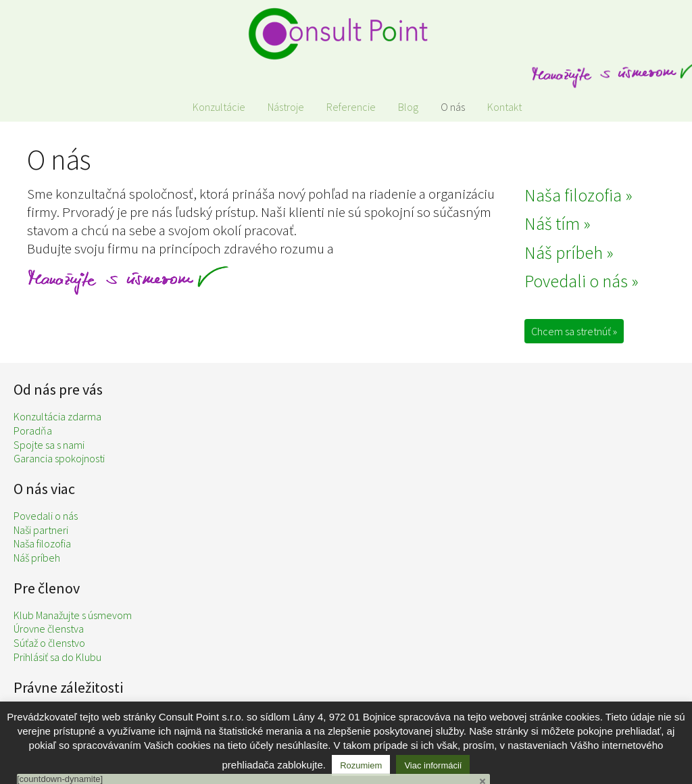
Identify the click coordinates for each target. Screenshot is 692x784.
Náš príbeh (37, 558)
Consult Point (346, 34)
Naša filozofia (42, 543)
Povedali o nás (46, 516)
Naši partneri (41, 530)
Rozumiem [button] (361, 765)
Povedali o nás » (582, 281)
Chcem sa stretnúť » (574, 331)
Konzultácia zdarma (57, 416)
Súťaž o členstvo (49, 643)
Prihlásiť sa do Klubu (57, 657)
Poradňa (33, 431)
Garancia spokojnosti (59, 458)
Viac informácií (433, 765)
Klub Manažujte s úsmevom (73, 615)
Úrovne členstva (49, 629)
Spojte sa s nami (49, 445)
